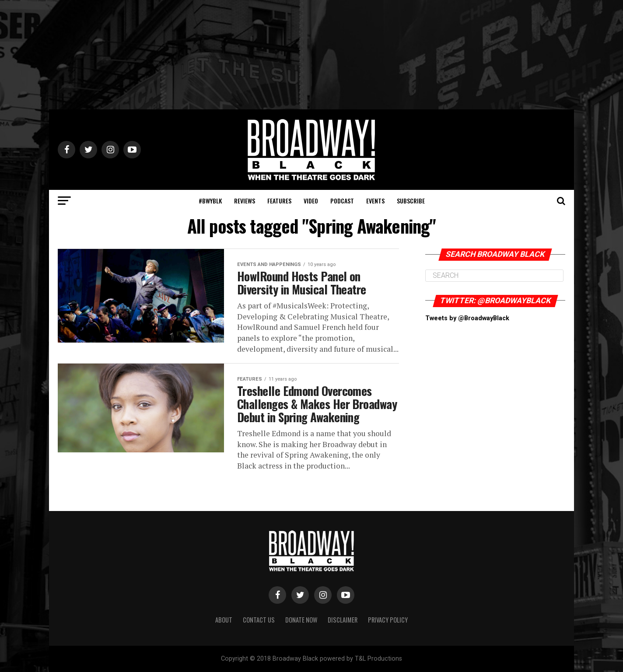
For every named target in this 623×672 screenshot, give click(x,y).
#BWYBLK (210, 201)
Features (279, 201)
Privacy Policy (388, 620)
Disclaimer (343, 620)
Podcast (342, 201)
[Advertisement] (311, 55)
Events (375, 201)
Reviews (245, 201)
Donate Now (301, 620)
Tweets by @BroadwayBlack (467, 318)
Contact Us (259, 620)
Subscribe (411, 201)
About (224, 620)
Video (311, 201)
